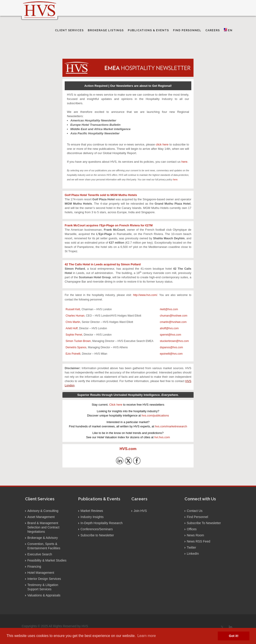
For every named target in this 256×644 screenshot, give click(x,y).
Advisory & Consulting (43, 511)
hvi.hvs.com (162, 437)
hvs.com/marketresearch (171, 426)
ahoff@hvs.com (169, 328)
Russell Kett (73, 309)
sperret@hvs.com (171, 335)
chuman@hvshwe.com (174, 316)
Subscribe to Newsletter (97, 535)
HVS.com (128, 449)
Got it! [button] (234, 636)
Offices (192, 529)
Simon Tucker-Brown (78, 341)
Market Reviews (92, 511)
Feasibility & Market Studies (47, 560)
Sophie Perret (74, 335)
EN (228, 30)
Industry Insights (92, 517)
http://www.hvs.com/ (145, 295)
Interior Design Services (44, 579)
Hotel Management (41, 573)
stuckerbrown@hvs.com (174, 341)
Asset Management (41, 517)
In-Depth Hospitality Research (102, 523)
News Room (195, 535)
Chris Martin (73, 322)
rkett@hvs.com (169, 309)
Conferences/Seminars (97, 529)
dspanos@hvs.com (171, 347)
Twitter (191, 547)
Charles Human (75, 316)
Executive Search (40, 554)
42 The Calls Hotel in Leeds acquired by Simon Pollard (103, 264)
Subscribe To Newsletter (204, 523)
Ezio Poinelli (73, 354)
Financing (34, 567)
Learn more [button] (147, 636)
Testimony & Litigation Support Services (43, 587)
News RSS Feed (198, 541)
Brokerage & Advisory (43, 538)
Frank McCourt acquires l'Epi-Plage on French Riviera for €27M (109, 225)
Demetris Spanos (76, 347)
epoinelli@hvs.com (171, 354)
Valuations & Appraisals (44, 595)
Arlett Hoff (72, 328)
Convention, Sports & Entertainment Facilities (44, 546)
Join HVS (140, 511)
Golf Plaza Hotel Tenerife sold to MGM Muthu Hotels (101, 195)
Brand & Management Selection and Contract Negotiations (43, 527)
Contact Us (195, 511)
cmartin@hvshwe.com (173, 322)
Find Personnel (197, 517)
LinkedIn (193, 554)
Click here (116, 405)
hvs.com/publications (155, 415)
